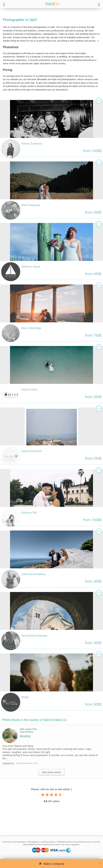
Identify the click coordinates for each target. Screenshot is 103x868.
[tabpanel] (51, 119)
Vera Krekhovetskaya (34, 636)
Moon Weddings (31, 328)
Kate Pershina (26, 732)
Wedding (25, 736)
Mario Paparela (31, 205)
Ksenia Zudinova (32, 144)
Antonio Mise (29, 390)
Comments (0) (8, 763)
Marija (25, 697)
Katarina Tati (29, 513)
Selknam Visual (31, 267)
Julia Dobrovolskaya (34, 574)
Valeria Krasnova (32, 451)
